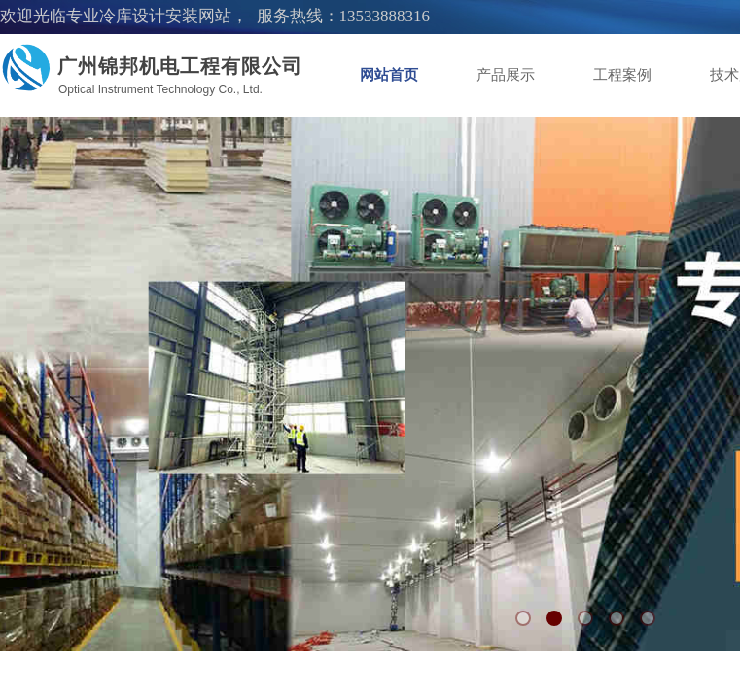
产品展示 (506, 75)
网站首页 (389, 75)
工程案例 (622, 75)
